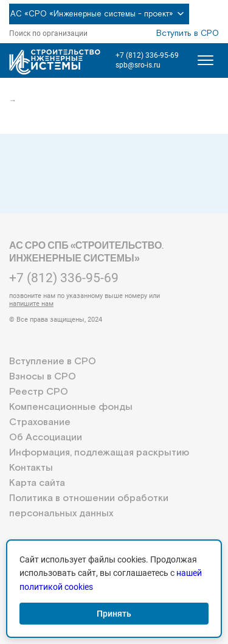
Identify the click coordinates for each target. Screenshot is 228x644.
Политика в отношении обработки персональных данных (89, 506)
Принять (114, 614)
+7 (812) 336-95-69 (147, 55)
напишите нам (31, 304)
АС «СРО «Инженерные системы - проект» (99, 14)
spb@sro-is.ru (138, 65)
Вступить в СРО (188, 33)
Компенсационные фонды (71, 407)
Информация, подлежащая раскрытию (99, 453)
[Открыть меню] (206, 60)
